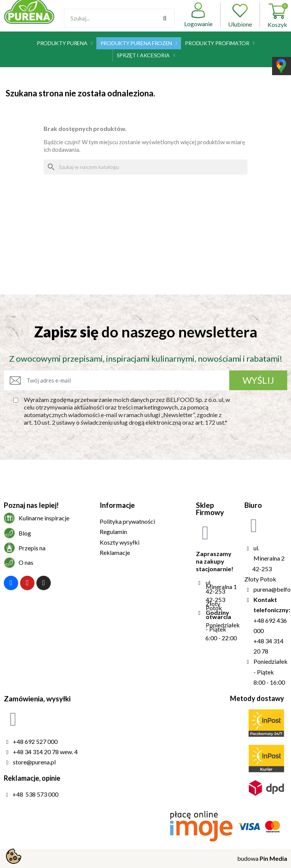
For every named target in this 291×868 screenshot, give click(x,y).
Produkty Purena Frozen (139, 43)
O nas (26, 562)
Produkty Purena (65, 43)
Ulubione (240, 15)
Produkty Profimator (220, 43)
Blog (25, 533)
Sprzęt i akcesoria (146, 55)
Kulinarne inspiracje (44, 518)
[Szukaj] (145, 167)
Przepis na (32, 548)
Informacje (117, 505)
